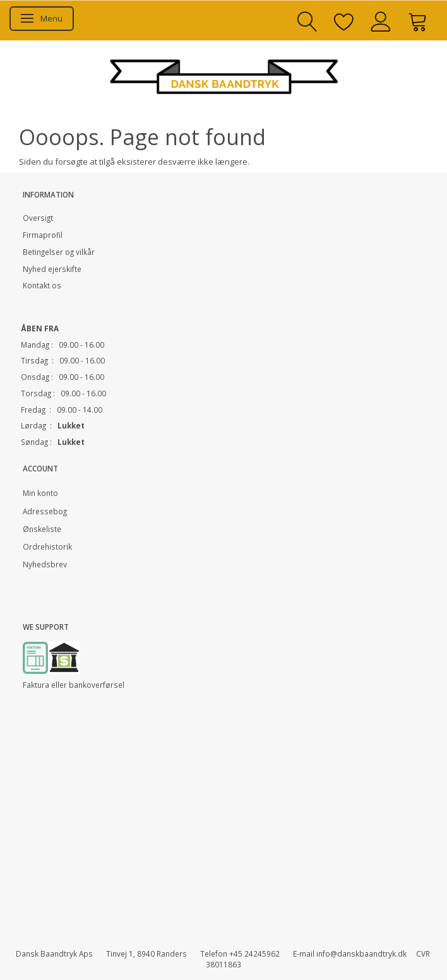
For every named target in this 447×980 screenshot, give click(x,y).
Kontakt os (42, 285)
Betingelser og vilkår (59, 252)
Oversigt (38, 218)
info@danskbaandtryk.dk (361, 953)
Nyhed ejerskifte (52, 269)
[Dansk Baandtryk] (224, 75)
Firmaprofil (43, 235)
